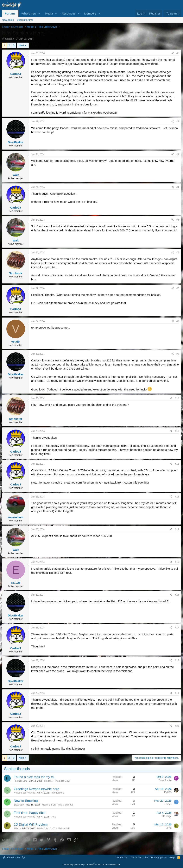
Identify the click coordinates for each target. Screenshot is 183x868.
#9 (178, 354)
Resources (69, 13)
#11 (177, 431)
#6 (178, 253)
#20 (177, 726)
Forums (10, 13)
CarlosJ (9, 39)
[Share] (173, 53)
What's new (29, 13)
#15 (177, 562)
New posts (8, 20)
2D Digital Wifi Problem (31, 825)
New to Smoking (26, 801)
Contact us (122, 857)
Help (172, 857)
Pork (53, 817)
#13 (177, 497)
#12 (177, 464)
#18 (177, 660)
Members (90, 13)
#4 (178, 187)
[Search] (172, 13)
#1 (178, 53)
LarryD (168, 804)
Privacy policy (159, 857)
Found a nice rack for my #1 (34, 777)
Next (21, 45)
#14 (177, 529)
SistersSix (19, 805)
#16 (177, 595)
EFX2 (17, 829)
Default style (12, 857)
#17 (177, 628)
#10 (177, 398)
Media (49, 13)
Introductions (57, 793)
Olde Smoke (165, 780)
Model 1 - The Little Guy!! (57, 781)
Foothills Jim (20, 781)
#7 (178, 288)
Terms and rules (139, 857)
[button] (39, 13)
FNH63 (168, 792)
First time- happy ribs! (30, 813)
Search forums (25, 20)
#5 (178, 220)
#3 (178, 154)
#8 (178, 321)
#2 (178, 122)
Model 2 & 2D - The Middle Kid (58, 805)
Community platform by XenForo (91, 865)
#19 (177, 693)
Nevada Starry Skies (24, 793)
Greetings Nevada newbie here (36, 789)
